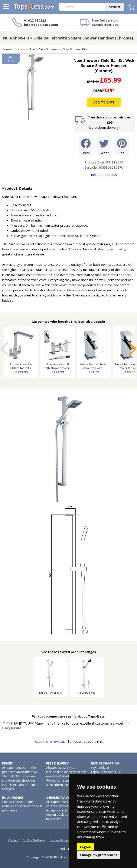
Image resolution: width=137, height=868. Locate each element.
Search (115, 7)
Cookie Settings (34, 840)
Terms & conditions (64, 840)
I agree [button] (86, 847)
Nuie (32, 49)
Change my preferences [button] (99, 855)
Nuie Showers (49, 49)
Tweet (104, 146)
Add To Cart (104, 102)
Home (6, 49)
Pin (122, 146)
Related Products (104, 175)
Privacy (13, 840)
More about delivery (104, 128)
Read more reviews (50, 742)
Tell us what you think (85, 742)
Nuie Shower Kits (75, 49)
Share (86, 146)
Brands (20, 49)
